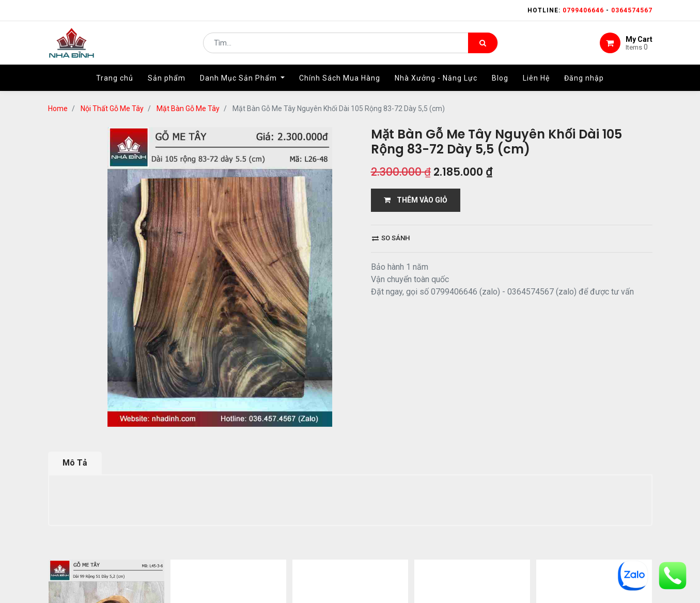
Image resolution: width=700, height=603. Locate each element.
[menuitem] (115, 81)
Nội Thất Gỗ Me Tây (112, 109)
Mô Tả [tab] (75, 463)
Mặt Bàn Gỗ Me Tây (188, 109)
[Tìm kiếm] (483, 44)
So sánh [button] (391, 238)
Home (58, 109)
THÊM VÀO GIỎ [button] (416, 200)
